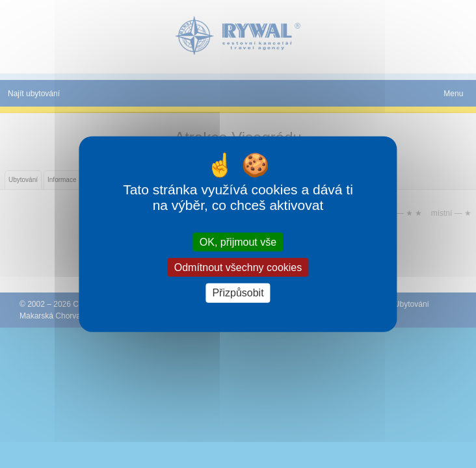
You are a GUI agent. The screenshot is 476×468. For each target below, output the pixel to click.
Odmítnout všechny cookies (238, 267)
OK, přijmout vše (238, 242)
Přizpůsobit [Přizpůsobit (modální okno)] (238, 293)
